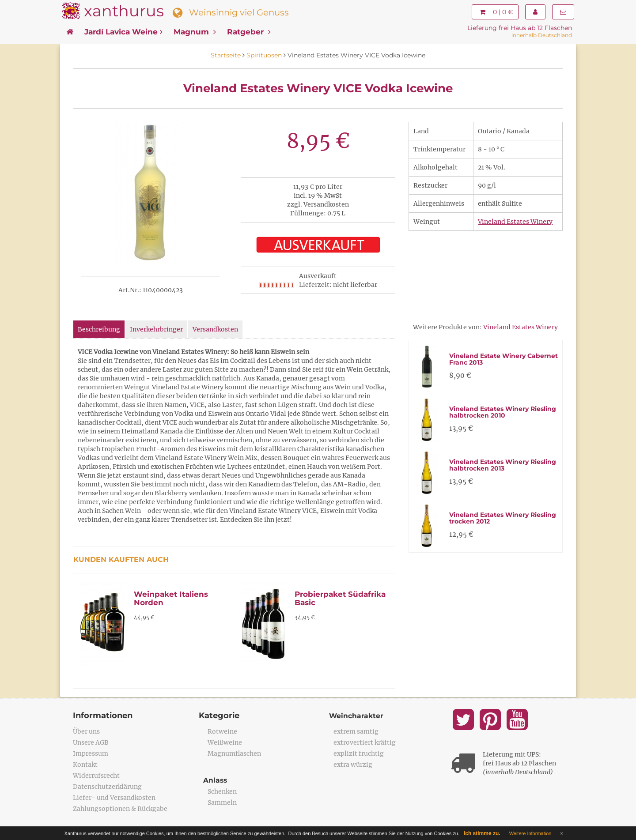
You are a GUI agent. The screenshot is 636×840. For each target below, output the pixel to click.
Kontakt (85, 765)
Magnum (195, 32)
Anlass (216, 780)
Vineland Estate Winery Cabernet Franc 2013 (503, 359)
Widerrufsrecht (96, 776)
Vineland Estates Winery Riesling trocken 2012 (503, 518)
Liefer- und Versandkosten (114, 798)
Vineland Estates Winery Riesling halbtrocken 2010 (503, 412)
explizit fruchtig (359, 753)
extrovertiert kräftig (365, 742)
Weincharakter (357, 716)
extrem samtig (356, 731)
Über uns (86, 731)
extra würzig (353, 765)
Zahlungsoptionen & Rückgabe (120, 809)
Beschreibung (99, 329)
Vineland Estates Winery (515, 222)
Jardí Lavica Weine (123, 32)
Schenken (222, 791)
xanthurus (124, 11)
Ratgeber (249, 32)
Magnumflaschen (234, 753)
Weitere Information (530, 833)
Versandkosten (215, 329)
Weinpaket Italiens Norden (171, 598)
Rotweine (222, 731)
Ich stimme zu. (482, 833)
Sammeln (222, 802)
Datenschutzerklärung (107, 787)
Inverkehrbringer (156, 329)
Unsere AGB (91, 742)
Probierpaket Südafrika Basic (340, 598)
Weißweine (225, 742)
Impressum (91, 753)
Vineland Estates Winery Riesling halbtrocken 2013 (503, 465)
